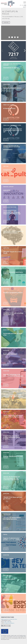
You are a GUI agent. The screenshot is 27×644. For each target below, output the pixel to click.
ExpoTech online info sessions (12, 88)
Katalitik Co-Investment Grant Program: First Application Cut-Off (13, 130)
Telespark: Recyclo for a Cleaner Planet (13, 252)
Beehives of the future (10, 354)
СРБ (21, 5)
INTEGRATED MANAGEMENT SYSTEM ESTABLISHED (12, 518)
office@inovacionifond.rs (9, 623)
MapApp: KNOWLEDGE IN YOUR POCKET (13, 457)
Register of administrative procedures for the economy (12, 539)
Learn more (6, 22)
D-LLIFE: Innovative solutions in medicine (13, 273)
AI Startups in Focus (9, 108)
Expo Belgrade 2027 (9, 600)
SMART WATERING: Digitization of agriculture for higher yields (13, 416)
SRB (23, 5)
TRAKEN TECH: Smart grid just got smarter (13, 498)
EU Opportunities (8, 559)
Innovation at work (9, 579)
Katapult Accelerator (10, 170)
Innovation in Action (11, 68)
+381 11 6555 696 (8, 622)
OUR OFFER (7, 190)
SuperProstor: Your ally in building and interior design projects (12, 437)
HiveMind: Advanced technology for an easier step (13, 314)
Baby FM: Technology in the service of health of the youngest (13, 375)
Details (6, 79)
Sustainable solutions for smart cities (13, 334)
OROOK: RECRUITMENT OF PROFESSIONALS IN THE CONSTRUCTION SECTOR (12, 478)
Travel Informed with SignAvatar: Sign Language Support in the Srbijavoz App (12, 212)
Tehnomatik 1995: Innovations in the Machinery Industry (13, 232)
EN (25, 5)
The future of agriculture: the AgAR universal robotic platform (13, 396)
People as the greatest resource (13, 293)
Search (24, 7)
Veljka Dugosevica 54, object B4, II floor (9, 619)
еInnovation (8, 150)
